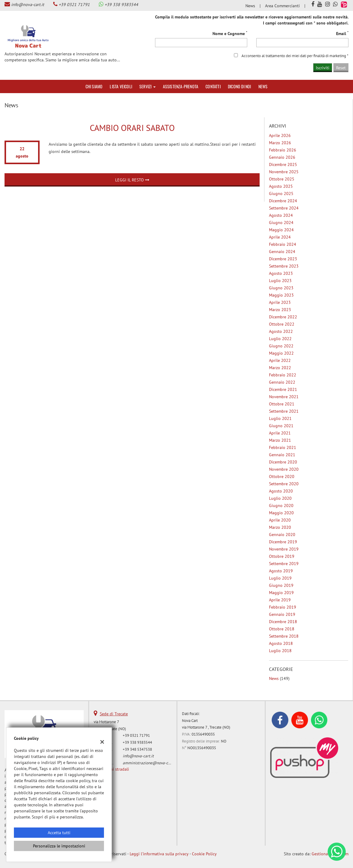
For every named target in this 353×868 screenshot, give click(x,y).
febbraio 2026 (283, 150)
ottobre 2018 (282, 629)
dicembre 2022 (283, 317)
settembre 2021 (284, 411)
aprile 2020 (280, 520)
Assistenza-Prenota (181, 86)
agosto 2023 (281, 273)
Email (342, 33)
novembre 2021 (284, 397)
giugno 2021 (281, 426)
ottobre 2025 (282, 179)
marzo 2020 (280, 527)
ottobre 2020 (282, 476)
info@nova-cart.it (28, 5)
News (250, 6)
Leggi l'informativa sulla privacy (159, 854)
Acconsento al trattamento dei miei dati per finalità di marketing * (295, 56)
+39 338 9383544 (121, 5)
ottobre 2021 (282, 404)
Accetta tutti (59, 833)
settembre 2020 (284, 484)
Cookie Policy (204, 854)
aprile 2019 (280, 600)
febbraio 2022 (283, 375)
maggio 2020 (281, 513)
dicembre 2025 (283, 164)
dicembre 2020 (283, 462)
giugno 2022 (281, 346)
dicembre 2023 (283, 259)
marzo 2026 (280, 143)
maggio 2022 (281, 353)
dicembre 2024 (283, 201)
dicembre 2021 (283, 389)
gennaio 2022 (282, 382)
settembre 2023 (284, 266)
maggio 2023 (281, 295)
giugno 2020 (281, 506)
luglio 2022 (280, 339)
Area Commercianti (282, 6)
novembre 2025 (284, 172)
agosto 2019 (281, 571)
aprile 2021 (280, 433)
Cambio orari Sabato (132, 128)
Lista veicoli (121, 86)
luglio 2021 (280, 418)
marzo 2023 (280, 310)
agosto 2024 (281, 215)
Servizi (147, 86)
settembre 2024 (284, 208)
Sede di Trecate (114, 714)
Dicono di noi (240, 86)
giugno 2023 (281, 288)
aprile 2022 (280, 360)
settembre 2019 (284, 564)
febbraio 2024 (283, 244)
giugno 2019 (281, 585)
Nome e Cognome (230, 33)
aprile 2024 (280, 237)
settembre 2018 (284, 636)
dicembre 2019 (283, 542)
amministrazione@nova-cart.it (150, 763)
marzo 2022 (280, 368)
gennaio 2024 (282, 252)
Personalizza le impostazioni (59, 846)
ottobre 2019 (282, 556)
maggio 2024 (281, 230)
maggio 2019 (281, 593)
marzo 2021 (280, 440)
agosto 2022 (281, 331)
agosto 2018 (281, 643)
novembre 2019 (284, 549)
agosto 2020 (281, 491)
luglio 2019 (280, 578)
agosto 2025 (281, 186)
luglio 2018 (280, 651)
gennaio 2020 (282, 535)
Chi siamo (94, 86)
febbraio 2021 (283, 447)
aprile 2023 (280, 302)
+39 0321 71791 (74, 5)
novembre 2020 (284, 469)
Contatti (213, 86)
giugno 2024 (281, 223)
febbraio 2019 (283, 607)
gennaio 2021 (282, 455)
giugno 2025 (281, 193)
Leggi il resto (132, 180)
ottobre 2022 (282, 324)
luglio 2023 (280, 281)
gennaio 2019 (282, 614)
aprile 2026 (280, 135)
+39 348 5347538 (137, 749)
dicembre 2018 (283, 622)
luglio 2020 (280, 498)
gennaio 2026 (282, 157)
